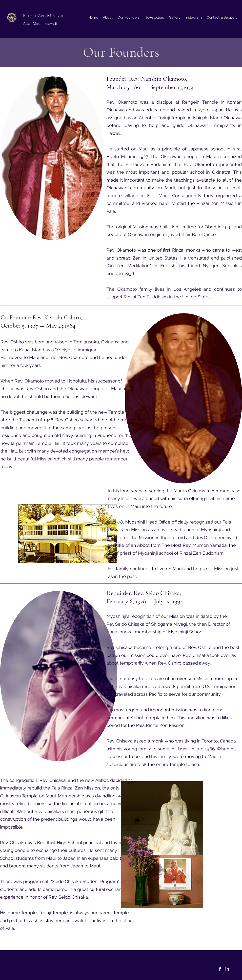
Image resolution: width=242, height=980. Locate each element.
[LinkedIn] (227, 969)
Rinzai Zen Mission (43, 15)
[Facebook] (220, 969)
